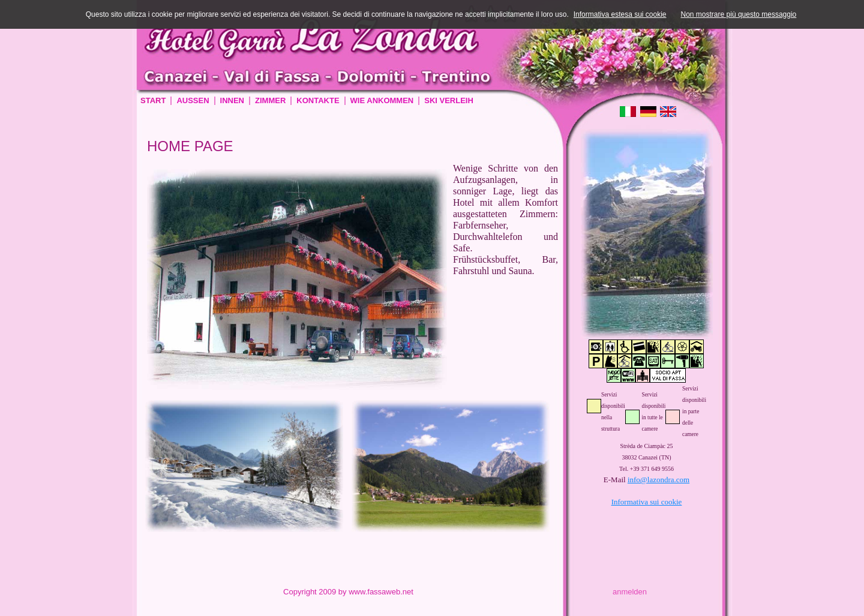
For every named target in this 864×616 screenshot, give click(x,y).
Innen (232, 100)
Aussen (193, 100)
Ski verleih (449, 100)
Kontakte (318, 100)
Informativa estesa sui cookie (620, 14)
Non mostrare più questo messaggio (739, 14)
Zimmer (270, 100)
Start (153, 100)
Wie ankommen (382, 100)
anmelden (630, 592)
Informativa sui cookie (647, 502)
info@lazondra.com (658, 480)
